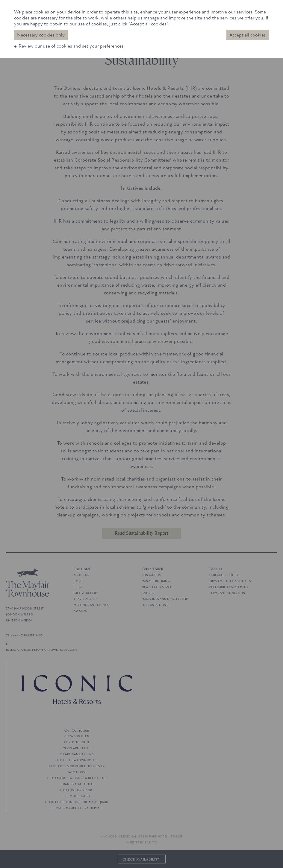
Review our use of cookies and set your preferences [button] (71, 46)
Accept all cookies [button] (248, 35)
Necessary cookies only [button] (41, 35)
